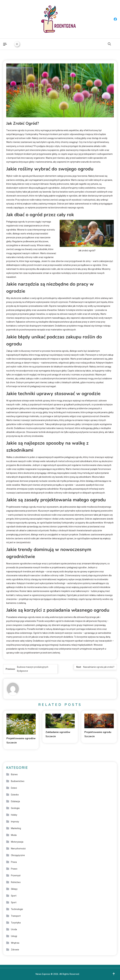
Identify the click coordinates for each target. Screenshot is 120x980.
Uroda (14, 929)
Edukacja (15, 801)
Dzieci (14, 788)
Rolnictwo (16, 882)
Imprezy (15, 822)
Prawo (14, 869)
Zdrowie (15, 950)
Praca (14, 862)
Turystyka (16, 923)
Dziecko (15, 795)
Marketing (16, 828)
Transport (16, 916)
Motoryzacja (17, 842)
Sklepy (14, 889)
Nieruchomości (18, 849)
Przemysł (16, 875)
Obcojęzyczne (18, 855)
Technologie (17, 909)
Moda (14, 835)
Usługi (14, 936)
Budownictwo (18, 781)
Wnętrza (15, 943)
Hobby (14, 815)
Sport (14, 896)
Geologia (15, 808)
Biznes (14, 774)
